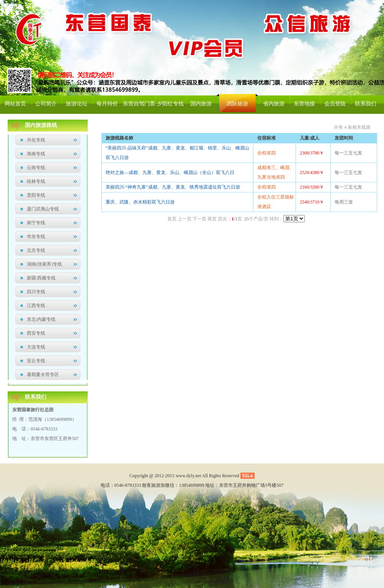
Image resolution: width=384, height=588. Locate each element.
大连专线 (36, 347)
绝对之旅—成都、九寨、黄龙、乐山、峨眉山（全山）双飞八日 (170, 172)
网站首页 (15, 104)
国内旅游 (201, 104)
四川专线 (36, 292)
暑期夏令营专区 (43, 374)
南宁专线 (36, 223)
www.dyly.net (188, 476)
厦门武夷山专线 (43, 209)
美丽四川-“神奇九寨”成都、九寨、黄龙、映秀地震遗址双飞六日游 (173, 187)
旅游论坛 (77, 104)
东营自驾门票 (139, 104)
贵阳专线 (36, 195)
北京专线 (36, 250)
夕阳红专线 (170, 104)
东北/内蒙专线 (41, 319)
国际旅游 (237, 104)
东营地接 (304, 104)
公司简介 (46, 104)
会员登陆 (335, 104)
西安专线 (36, 333)
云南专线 (36, 168)
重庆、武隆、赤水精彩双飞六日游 (140, 202)
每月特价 (107, 104)
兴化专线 (36, 140)
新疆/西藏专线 (41, 278)
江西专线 (36, 305)
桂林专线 (36, 181)
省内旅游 (274, 104)
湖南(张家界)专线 (44, 264)
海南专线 (36, 154)
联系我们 (366, 104)
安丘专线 (36, 361)
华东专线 (36, 237)
